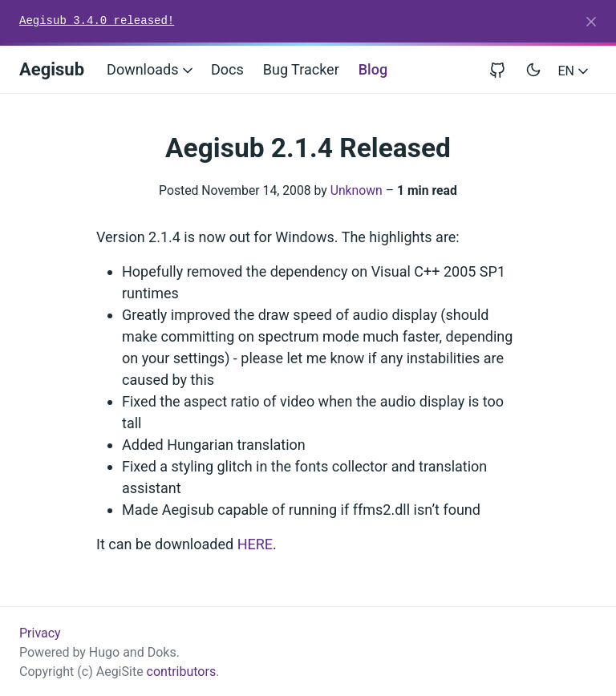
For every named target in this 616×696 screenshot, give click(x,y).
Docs (227, 69)
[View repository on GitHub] (504, 69)
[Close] (591, 22)
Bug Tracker (301, 69)
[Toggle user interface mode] (533, 70)
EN (575, 71)
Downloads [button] (151, 69)
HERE (255, 544)
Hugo (104, 652)
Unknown (357, 190)
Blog (373, 69)
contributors (182, 672)
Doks (162, 652)
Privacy (40, 633)
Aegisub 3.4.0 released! (97, 21)
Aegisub (52, 69)
